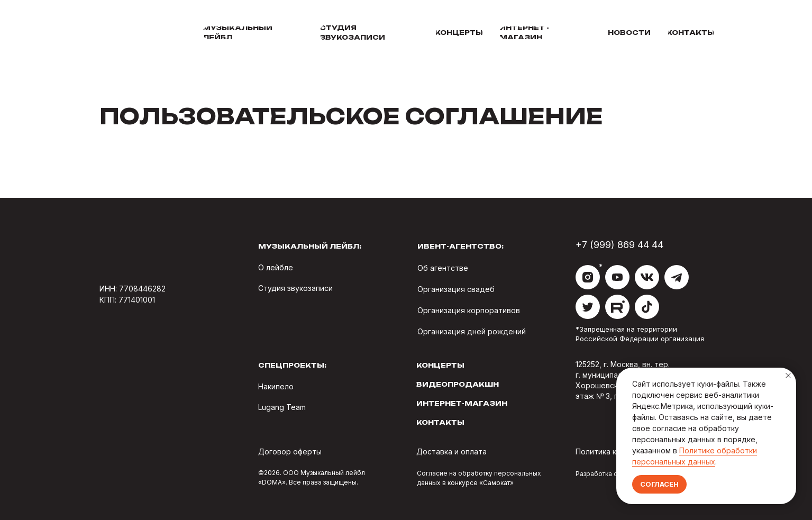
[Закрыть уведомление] (788, 376)
